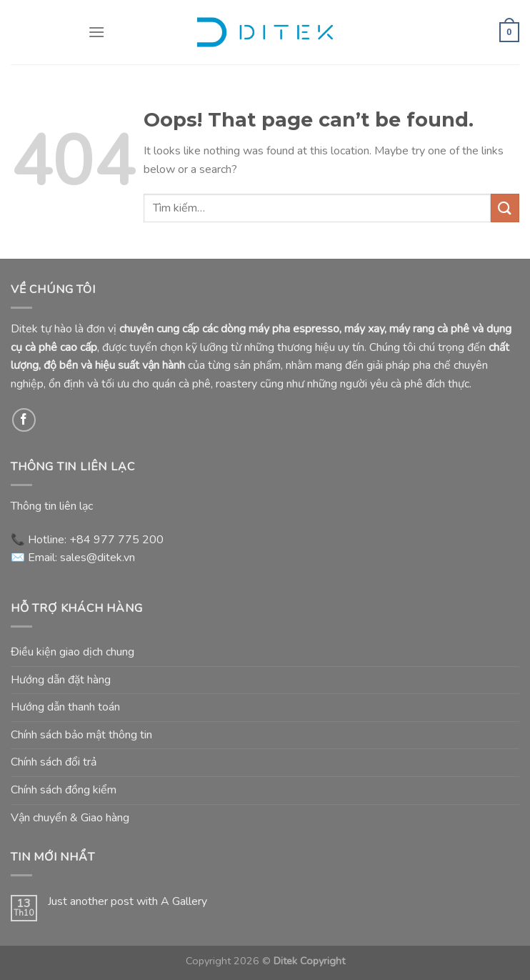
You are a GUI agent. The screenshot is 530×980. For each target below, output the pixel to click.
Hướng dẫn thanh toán (65, 707)
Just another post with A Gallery (127, 902)
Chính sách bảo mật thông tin (81, 735)
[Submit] (505, 208)
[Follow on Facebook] (24, 420)
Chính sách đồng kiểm (64, 790)
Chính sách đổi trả (54, 762)
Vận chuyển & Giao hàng (70, 818)
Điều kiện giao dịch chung (72, 652)
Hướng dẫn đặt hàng (61, 680)
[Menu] (96, 32)
